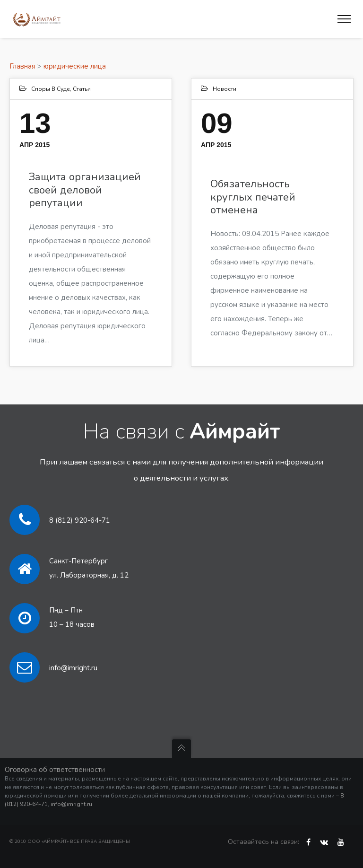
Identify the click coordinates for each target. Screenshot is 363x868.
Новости (225, 89)
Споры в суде (51, 89)
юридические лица (75, 66)
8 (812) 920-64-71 (80, 520)
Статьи (82, 89)
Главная (22, 66)
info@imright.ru (73, 668)
